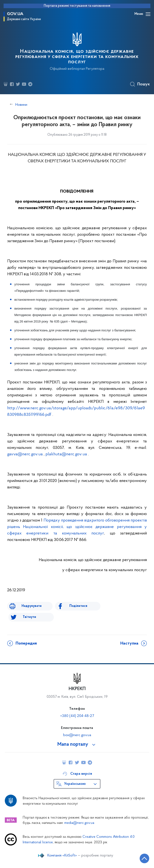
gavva (25, 454)
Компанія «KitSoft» (62, 856)
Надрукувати (32, 606)
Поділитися (78, 606)
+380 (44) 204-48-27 (77, 716)
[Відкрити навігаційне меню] (148, 14)
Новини (21, 105)
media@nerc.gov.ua (79, 823)
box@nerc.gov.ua (77, 735)
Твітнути (29, 617)
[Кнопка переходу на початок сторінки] (144, 858)
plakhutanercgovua (66, 454)
